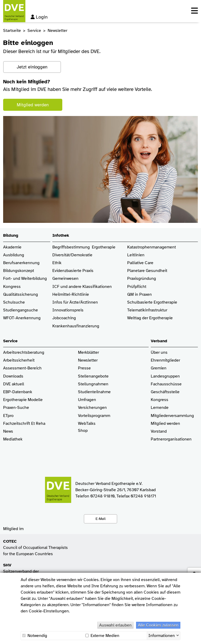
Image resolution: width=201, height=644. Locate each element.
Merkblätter (88, 353)
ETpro (8, 416)
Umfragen (87, 400)
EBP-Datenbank (18, 392)
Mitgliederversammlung (172, 416)
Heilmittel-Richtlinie (71, 295)
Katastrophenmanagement (152, 247)
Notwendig (35, 636)
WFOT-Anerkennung (22, 318)
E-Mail (100, 519)
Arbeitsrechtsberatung (24, 353)
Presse (84, 368)
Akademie (12, 247)
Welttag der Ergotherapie (150, 318)
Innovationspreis (68, 310)
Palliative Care (140, 263)
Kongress (12, 287)
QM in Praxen (139, 295)
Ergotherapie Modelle (23, 400)
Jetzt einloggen (32, 67)
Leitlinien (136, 255)
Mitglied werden (33, 105)
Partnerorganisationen (171, 439)
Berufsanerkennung (21, 263)
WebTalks (87, 424)
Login (39, 17)
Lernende (160, 408)
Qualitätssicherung (21, 295)
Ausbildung (14, 255)
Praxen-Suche (16, 408)
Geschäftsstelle (165, 392)
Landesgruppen (165, 376)
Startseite (12, 31)
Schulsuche (14, 302)
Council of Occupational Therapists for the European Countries (35, 548)
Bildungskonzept (19, 271)
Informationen (162, 635)
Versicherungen (92, 408)
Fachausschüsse (166, 384)
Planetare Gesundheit (147, 271)
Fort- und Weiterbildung (25, 279)
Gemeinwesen (65, 279)
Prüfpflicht (137, 287)
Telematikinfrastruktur (147, 310)
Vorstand (159, 431)
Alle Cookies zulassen (158, 625)
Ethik (57, 263)
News (8, 431)
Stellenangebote (93, 376)
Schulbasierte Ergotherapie (152, 302)
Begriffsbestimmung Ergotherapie (84, 247)
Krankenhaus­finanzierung (76, 326)
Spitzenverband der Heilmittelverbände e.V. (24, 571)
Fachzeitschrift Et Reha (24, 424)
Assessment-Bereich (22, 368)
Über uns (159, 353)
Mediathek (13, 439)
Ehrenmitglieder (165, 360)
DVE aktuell (14, 384)
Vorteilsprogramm (94, 416)
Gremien (159, 368)
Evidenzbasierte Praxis (73, 271)
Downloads (13, 376)
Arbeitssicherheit (19, 360)
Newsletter (88, 360)
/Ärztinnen (88, 302)
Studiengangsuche (21, 310)
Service (34, 31)
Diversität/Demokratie (72, 255)
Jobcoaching (64, 318)
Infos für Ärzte (66, 302)
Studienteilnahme (94, 392)
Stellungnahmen (93, 384)
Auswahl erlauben (115, 625)
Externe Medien (102, 636)
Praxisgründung (142, 279)
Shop (83, 433)
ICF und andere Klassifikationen (82, 287)
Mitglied (158, 424)
